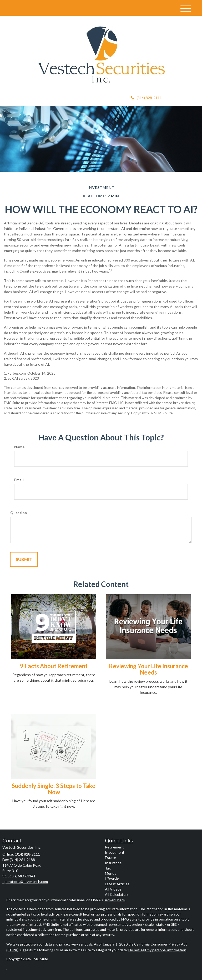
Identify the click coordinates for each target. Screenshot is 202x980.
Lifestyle (112, 879)
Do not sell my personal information (157, 950)
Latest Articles (117, 884)
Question (19, 513)
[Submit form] (24, 559)
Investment (115, 852)
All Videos (113, 889)
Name (19, 447)
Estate (110, 858)
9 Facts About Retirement (54, 666)
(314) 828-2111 (146, 98)
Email (19, 480)
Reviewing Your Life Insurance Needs (148, 669)
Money (111, 873)
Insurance (113, 863)
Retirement (114, 847)
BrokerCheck (114, 900)
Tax (108, 868)
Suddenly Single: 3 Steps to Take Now (54, 789)
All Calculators (117, 894)
